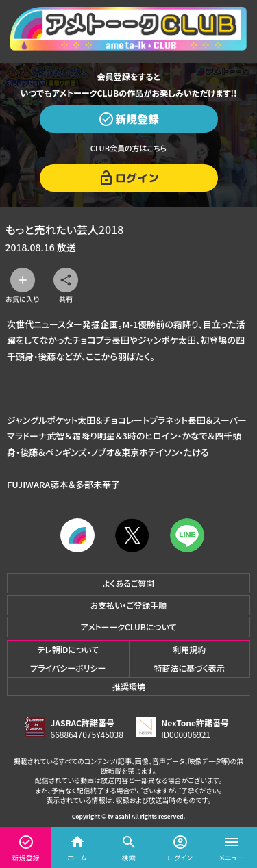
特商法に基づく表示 (189, 668)
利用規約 (189, 649)
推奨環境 (129, 686)
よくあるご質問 (129, 583)
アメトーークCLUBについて (128, 627)
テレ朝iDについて (68, 649)
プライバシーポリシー (68, 668)
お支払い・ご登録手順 (128, 605)
